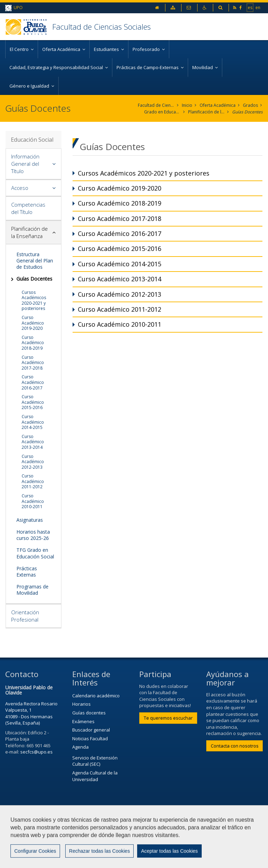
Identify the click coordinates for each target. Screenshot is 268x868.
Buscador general (91, 730)
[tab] (33, 164)
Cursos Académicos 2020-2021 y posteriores (34, 301)
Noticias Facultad (90, 739)
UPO (14, 8)
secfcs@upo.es (36, 752)
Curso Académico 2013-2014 (33, 442)
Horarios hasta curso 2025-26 (33, 535)
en (258, 7)
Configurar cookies (34, 859)
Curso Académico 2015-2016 (33, 402)
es (250, 7)
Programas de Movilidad (32, 590)
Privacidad (59, 843)
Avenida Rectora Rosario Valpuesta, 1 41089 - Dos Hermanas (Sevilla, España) (31, 713)
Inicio (187, 105)
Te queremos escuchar (168, 718)
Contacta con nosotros (235, 746)
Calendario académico (96, 696)
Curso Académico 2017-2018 (33, 363)
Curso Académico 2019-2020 (33, 323)
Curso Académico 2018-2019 (33, 343)
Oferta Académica (218, 105)
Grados (250, 105)
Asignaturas (30, 520)
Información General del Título (25, 164)
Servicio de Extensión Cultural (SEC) (95, 761)
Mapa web (96, 843)
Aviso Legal (21, 843)
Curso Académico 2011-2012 (33, 481)
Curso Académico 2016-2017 (33, 382)
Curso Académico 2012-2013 (33, 462)
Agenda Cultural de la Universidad (95, 776)
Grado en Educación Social (162, 112)
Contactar (167, 825)
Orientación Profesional (25, 616)
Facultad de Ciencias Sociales (102, 27)
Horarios (81, 704)
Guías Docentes (247, 112)
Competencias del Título (28, 208)
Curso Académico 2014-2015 (33, 422)
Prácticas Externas (27, 572)
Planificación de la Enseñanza (206, 112)
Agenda (80, 747)
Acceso (20, 188)
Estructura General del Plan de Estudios (35, 261)
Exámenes (83, 721)
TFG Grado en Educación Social (35, 553)
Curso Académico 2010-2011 (33, 501)
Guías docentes (89, 713)
